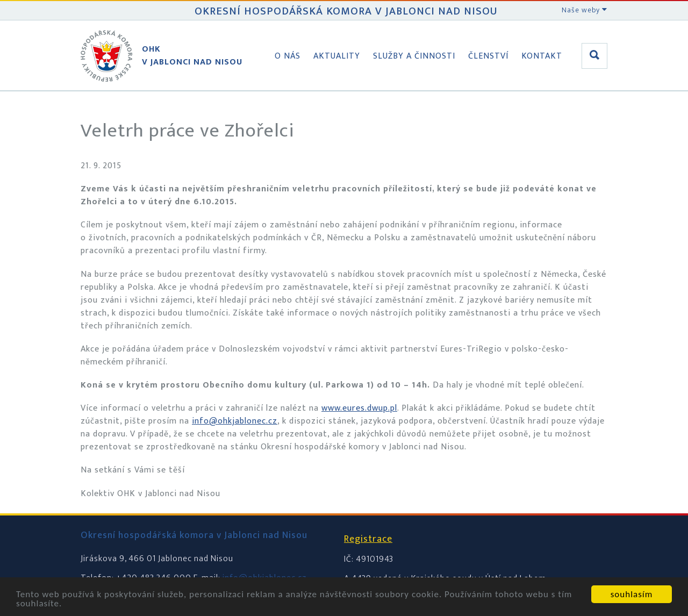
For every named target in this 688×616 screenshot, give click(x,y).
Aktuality (337, 56)
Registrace (368, 539)
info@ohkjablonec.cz (235, 421)
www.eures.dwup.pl (359, 408)
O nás (288, 56)
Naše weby (585, 10)
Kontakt (542, 56)
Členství (488, 56)
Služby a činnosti (414, 56)
